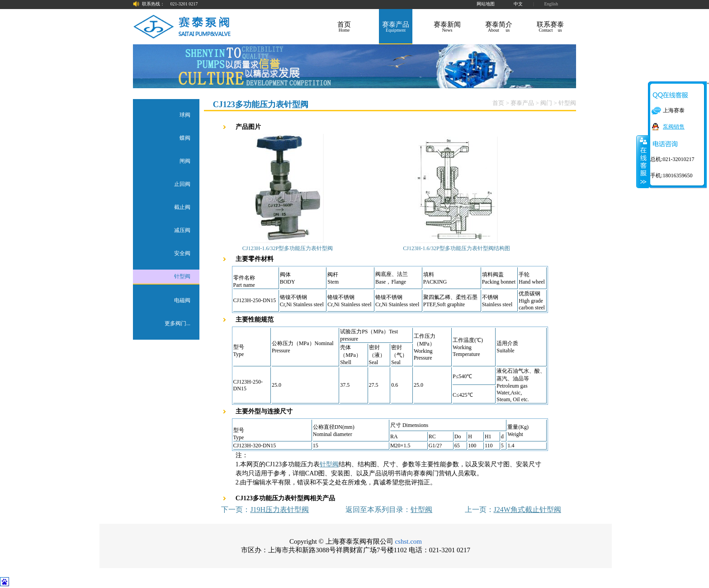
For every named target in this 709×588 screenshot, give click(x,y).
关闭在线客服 (643, 161)
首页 (498, 103)
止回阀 (182, 184)
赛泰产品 (522, 103)
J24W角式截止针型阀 (527, 510)
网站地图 (486, 4)
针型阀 (182, 276)
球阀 (185, 115)
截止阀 (182, 207)
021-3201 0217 (184, 4)
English (551, 4)
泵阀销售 (674, 127)
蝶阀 (185, 138)
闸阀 (185, 161)
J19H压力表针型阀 (279, 510)
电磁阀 (182, 300)
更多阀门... (177, 323)
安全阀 (182, 253)
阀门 (546, 103)
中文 (518, 4)
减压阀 (182, 230)
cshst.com (408, 541)
